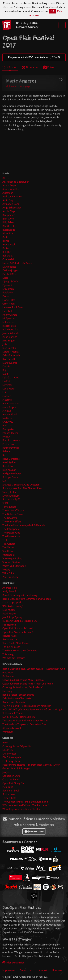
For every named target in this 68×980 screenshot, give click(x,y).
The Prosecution (11, 536)
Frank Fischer (9, 614)
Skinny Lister (9, 492)
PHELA (6, 437)
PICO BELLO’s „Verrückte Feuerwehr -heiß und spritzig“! (32, 709)
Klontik (6, 366)
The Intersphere (11, 529)
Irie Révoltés (9, 326)
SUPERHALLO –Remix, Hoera (19, 717)
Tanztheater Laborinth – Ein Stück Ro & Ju (25, 721)
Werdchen (8, 732)
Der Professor (10, 754)
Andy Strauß (9, 591)
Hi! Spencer (9, 318)
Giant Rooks (9, 304)
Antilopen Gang (11, 204)
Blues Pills (8, 233)
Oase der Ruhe (10, 779)
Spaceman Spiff (11, 499)
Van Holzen (9, 551)
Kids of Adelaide (11, 355)
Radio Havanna (11, 448)
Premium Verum (11, 440)
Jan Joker (7, 772)
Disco (5, 278)
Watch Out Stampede (14, 566)
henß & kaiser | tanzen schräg (18, 695)
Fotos (48, 67)
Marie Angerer (10, 407)
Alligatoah (8, 193)
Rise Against (9, 470)
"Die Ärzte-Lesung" (13, 606)
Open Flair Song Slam (14, 783)
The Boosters (10, 518)
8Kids (5, 178)
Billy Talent (8, 222)
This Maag (8, 654)
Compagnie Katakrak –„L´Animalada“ (23, 687)
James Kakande (11, 333)
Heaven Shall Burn (13, 307)
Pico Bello (8, 787)
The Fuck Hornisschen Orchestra (20, 651)
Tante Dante (9, 507)
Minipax (7, 411)
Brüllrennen (9, 676)
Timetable (30, 67)
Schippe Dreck (10, 477)
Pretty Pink (8, 444)
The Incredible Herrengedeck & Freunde (24, 525)
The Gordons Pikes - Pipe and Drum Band (25, 802)
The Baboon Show (13, 514)
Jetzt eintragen (34, 831)
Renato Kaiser (10, 636)
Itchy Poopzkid (10, 329)
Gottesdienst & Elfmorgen (16, 768)
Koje (5, 370)
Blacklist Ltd (9, 226)
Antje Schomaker (12, 208)
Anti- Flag (8, 200)
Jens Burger (8, 341)
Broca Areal (9, 245)
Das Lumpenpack (12, 603)
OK (52, 11)
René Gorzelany (11, 459)
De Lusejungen (10, 270)
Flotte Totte (9, 300)
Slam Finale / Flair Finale (16, 643)
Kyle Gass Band (11, 377)
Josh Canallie (9, 348)
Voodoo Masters (11, 562)
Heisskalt (7, 311)
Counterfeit (8, 259)
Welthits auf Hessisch (14, 658)
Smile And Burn (11, 496)
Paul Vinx (8, 426)
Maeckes (7, 400)
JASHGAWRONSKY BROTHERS (19, 621)
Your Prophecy (10, 577)
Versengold (8, 555)
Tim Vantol (8, 547)
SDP (5, 481)
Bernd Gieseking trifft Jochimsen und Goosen (27, 599)
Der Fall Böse (10, 274)
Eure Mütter (9, 610)
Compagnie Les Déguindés (17, 746)
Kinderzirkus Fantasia (14, 702)
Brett (5, 237)
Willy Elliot (8, 573)
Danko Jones (9, 267)
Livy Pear (7, 385)
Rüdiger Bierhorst (12, 474)
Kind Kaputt (9, 359)
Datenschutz (27, 970)
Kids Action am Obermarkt (17, 698)
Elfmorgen (8, 289)
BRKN (6, 241)
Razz (5, 455)
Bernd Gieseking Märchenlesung (20, 595)
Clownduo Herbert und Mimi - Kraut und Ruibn (28, 684)
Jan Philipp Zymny (12, 617)
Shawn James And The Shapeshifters (22, 488)
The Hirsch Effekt (12, 522)
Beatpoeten (9, 215)
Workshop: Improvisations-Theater (21, 809)
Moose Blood (10, 414)
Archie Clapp (9, 211)
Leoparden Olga (11, 776)
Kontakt (43, 970)
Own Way (8, 422)
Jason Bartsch (10, 337)
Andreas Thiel (10, 588)
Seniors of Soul (11, 791)
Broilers (6, 248)
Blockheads (9, 230)
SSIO (5, 503)
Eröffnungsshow (11, 761)
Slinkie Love (9, 794)
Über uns (57, 970)
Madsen (7, 396)
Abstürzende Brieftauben (16, 182)
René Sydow (9, 462)
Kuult (5, 374)
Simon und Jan (10, 639)
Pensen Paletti (10, 433)
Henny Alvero (10, 315)
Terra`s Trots (9, 798)
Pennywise (8, 429)
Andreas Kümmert (12, 196)
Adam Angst (9, 185)
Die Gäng (7, 691)
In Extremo (8, 322)
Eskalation (8, 293)
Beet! (5, 743)
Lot (4, 392)
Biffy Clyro (8, 219)
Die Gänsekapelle (12, 757)
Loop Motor (9, 389)
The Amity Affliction (13, 510)
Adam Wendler (11, 189)
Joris (5, 344)
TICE (5, 540)
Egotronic (8, 285)
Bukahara (7, 256)
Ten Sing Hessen (11, 647)
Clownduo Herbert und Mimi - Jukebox (23, 680)
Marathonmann (11, 403)
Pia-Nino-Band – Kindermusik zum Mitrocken (27, 706)
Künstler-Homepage (18, 86)
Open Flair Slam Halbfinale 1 (18, 628)
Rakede (6, 451)
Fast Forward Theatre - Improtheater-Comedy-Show (31, 765)
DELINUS (8, 750)
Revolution (8, 466)
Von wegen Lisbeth (13, 558)
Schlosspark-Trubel (13, 713)
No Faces (7, 418)
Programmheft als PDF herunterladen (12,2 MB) (34, 57)
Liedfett (6, 381)
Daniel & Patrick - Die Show (17, 263)
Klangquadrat (10, 363)
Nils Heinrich (9, 625)
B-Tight (6, 252)
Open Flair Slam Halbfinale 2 (18, 632)
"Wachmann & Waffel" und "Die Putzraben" (26, 805)
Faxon (6, 296)
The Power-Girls (11, 533)
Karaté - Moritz (11, 352)
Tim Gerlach (9, 544)
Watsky (6, 570)
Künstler (10, 67)
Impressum (8, 970)
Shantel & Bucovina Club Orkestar (21, 485)
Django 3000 (10, 281)
